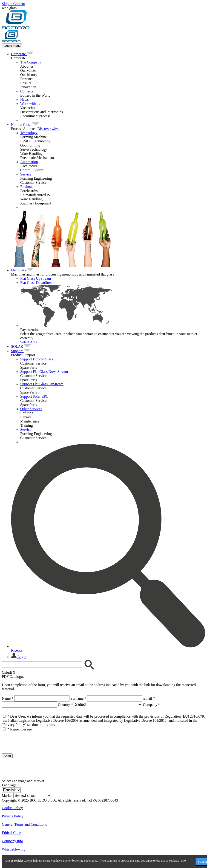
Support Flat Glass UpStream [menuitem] (42, 384)
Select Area (29, 342)
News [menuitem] (24, 99)
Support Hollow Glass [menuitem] (37, 359)
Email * (149, 698)
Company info (12, 841)
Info (183, 861)
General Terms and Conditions (24, 824)
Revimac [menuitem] (27, 187)
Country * (65, 705)
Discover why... (49, 129)
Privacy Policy (13, 816)
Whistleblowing (14, 849)
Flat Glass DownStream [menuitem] (38, 283)
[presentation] (37, 740)
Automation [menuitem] (29, 162)
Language (9, 785)
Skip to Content (13, 4)
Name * (8, 698)
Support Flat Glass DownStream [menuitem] (44, 372)
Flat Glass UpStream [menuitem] (36, 278)
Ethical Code (11, 833)
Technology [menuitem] (29, 133)
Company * (151, 705)
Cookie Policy (12, 808)
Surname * (78, 698)
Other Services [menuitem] (31, 409)
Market (7, 796)
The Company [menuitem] (31, 62)
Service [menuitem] (26, 174)
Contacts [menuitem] (27, 91)
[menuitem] (19, 54)
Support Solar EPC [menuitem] (34, 396)
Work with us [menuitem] (30, 104)
